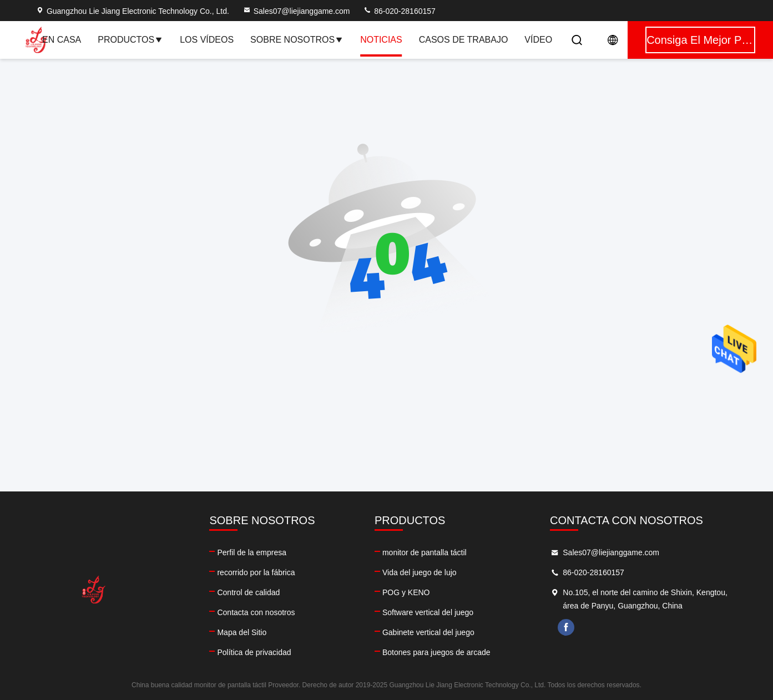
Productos (130, 40)
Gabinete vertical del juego (428, 632)
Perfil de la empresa (252, 552)
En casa (62, 40)
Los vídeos (207, 40)
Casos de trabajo (464, 40)
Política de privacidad (254, 652)
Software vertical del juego (428, 612)
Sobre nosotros (297, 40)
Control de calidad (248, 592)
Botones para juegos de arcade (436, 652)
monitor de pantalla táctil (425, 552)
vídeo (538, 40)
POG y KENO (406, 592)
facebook (566, 627)
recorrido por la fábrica (256, 572)
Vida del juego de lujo (420, 572)
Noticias (381, 40)
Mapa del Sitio (242, 632)
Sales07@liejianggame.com (296, 11)
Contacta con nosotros (256, 612)
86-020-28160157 (399, 11)
